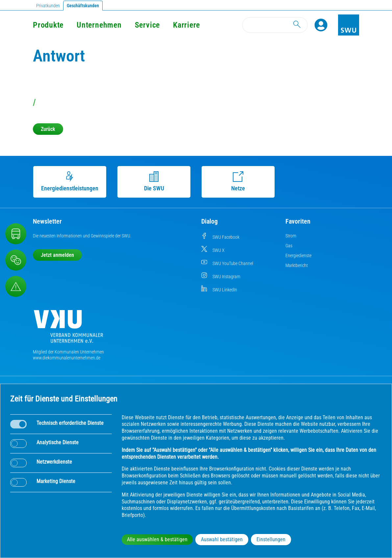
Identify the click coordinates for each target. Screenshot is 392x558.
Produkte (48, 25)
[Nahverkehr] (16, 234)
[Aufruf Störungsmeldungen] (16, 286)
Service (147, 25)
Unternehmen (99, 25)
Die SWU (154, 182)
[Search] (275, 25)
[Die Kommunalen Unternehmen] (68, 329)
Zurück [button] (48, 129)
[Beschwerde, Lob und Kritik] (16, 260)
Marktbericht (297, 265)
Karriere (186, 25)
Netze (238, 182)
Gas (289, 246)
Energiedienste (298, 255)
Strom (291, 236)
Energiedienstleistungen (70, 182)
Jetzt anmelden (57, 255)
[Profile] (321, 25)
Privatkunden (48, 6)
